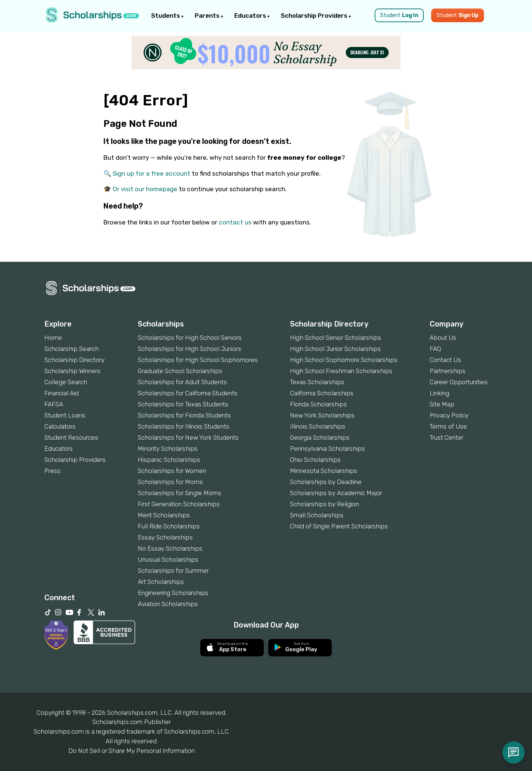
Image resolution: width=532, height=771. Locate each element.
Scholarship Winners (72, 371)
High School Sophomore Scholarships (344, 360)
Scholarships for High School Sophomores (198, 360)
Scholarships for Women (172, 471)
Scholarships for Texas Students (183, 404)
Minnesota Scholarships (324, 471)
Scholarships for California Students (188, 393)
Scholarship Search (71, 349)
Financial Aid (62, 393)
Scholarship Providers (316, 16)
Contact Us (445, 360)
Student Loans (65, 415)
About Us (443, 338)
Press (52, 471)
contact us (235, 222)
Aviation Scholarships (168, 604)
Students (167, 16)
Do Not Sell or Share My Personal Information (132, 751)
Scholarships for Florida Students (184, 415)
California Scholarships (322, 393)
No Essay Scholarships (170, 548)
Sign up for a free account (151, 173)
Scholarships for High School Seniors (190, 338)
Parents (209, 16)
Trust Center (446, 437)
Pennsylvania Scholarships (328, 449)
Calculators (60, 426)
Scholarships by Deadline (326, 482)
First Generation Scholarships (179, 504)
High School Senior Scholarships (336, 338)
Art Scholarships (161, 582)
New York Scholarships (322, 415)
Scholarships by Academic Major (336, 493)
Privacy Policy (449, 415)
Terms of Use (448, 426)
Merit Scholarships (164, 515)
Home (53, 338)
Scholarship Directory (74, 360)
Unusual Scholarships (168, 559)
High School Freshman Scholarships (341, 371)
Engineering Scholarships (173, 593)
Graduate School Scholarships (180, 371)
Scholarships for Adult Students (182, 382)
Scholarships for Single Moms (180, 493)
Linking (439, 393)
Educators (252, 16)
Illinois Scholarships (318, 426)
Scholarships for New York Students (188, 437)
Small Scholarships (317, 515)
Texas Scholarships (317, 382)
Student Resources (71, 437)
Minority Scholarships (168, 449)
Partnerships (448, 371)
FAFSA (54, 404)
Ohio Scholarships (315, 460)
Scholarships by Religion (325, 504)
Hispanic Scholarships (169, 460)
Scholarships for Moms (170, 482)
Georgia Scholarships (320, 437)
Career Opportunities (459, 382)
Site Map (442, 404)
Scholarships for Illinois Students (184, 426)
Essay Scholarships (165, 537)
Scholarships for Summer (173, 571)
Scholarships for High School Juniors (190, 349)
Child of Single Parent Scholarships (339, 526)
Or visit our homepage (145, 189)
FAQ (435, 349)
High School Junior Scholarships (335, 349)
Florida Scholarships (318, 404)
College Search (66, 382)
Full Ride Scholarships (169, 526)
